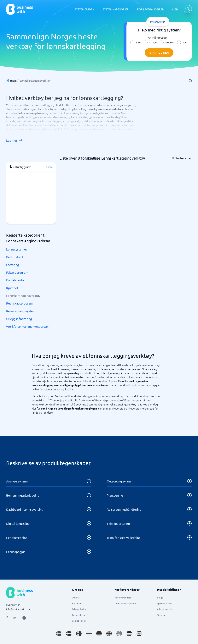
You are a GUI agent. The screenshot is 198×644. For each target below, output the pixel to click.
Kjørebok (12, 288)
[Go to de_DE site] (99, 634)
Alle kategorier (165, 609)
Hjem (13, 80)
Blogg (160, 597)
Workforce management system (28, 326)
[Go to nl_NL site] (129, 634)
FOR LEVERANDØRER (150, 9)
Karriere (76, 603)
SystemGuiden (165, 603)
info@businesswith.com (19, 609)
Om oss (76, 597)
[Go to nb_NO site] (79, 634)
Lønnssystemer (17, 249)
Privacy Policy (79, 609)
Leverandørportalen (125, 603)
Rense (49, 167)
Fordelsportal (15, 280)
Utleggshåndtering (19, 319)
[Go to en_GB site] (109, 634)
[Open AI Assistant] (24, 618)
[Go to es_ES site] (139, 634)
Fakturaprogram (17, 272)
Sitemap (161, 615)
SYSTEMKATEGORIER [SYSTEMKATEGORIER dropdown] (116, 9)
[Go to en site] (119, 634)
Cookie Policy (79, 621)
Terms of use (79, 615)
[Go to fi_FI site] (89, 634)
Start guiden (159, 52)
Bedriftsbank (15, 257)
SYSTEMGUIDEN (85, 9)
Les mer (15, 140)
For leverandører (123, 597)
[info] (190, 81)
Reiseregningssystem (21, 311)
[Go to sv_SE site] (59, 634)
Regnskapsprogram (19, 303)
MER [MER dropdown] (175, 9)
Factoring (13, 265)
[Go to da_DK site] (69, 634)
